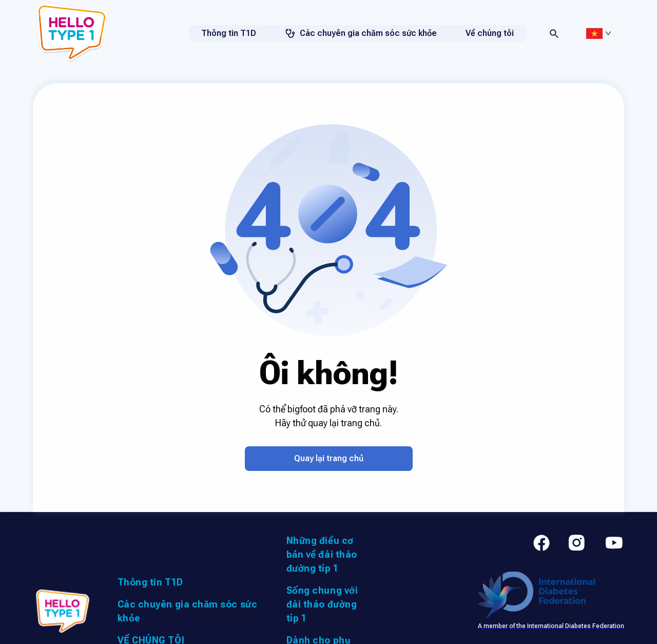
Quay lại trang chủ (329, 458)
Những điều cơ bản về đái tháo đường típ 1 (322, 554)
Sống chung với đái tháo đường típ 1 (322, 604)
